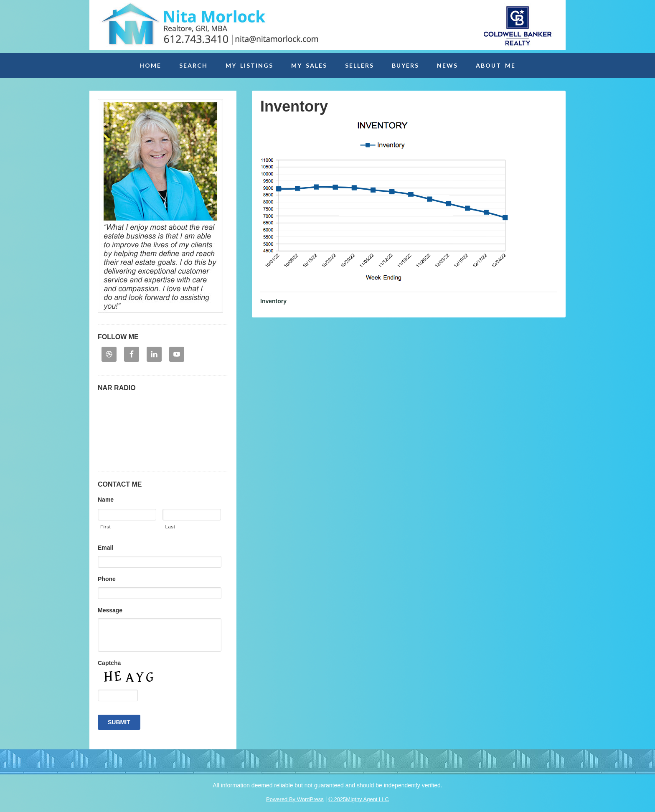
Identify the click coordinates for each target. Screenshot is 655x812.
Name (106, 500)
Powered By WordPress (295, 799)
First (105, 527)
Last (170, 527)
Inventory (273, 301)
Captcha (109, 663)
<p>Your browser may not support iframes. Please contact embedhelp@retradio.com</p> (163, 429)
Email (105, 548)
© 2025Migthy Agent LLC (359, 799)
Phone (107, 579)
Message (110, 610)
